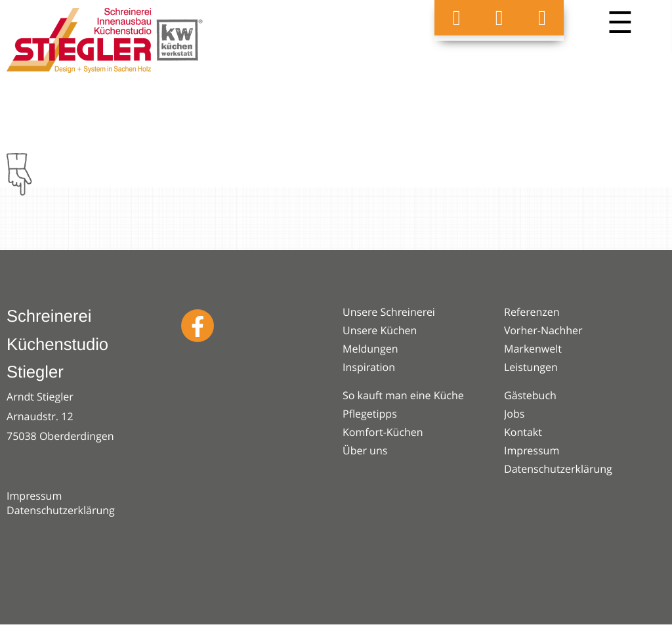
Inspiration (369, 367)
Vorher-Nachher (543, 330)
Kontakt (523, 432)
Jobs (514, 414)
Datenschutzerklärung (61, 510)
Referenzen (532, 312)
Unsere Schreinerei (389, 312)
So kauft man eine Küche (403, 395)
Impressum (34, 496)
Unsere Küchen (380, 330)
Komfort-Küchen (383, 432)
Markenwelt (533, 349)
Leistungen (531, 367)
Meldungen (370, 349)
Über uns (365, 450)
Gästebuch (530, 395)
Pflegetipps (370, 414)
